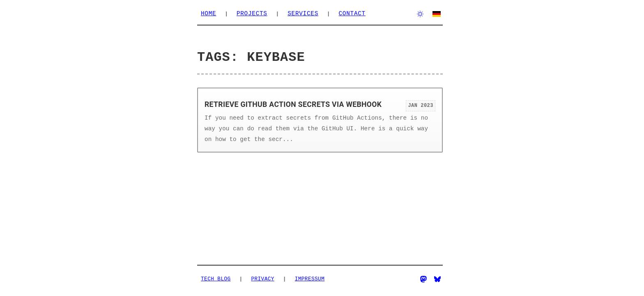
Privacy (262, 279)
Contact (352, 14)
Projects (252, 14)
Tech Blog (216, 279)
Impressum (310, 279)
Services (303, 14)
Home (208, 14)
